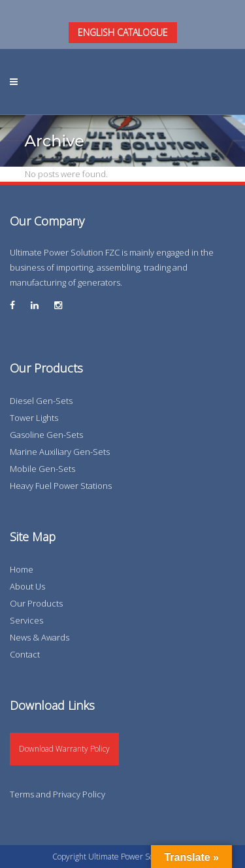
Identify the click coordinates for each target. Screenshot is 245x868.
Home (22, 569)
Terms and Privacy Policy (57, 794)
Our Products (36, 603)
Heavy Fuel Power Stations (61, 486)
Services (26, 620)
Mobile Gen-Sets (42, 469)
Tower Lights (34, 418)
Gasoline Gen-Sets (46, 435)
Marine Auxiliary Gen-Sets (60, 452)
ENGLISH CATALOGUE (123, 32)
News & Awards (40, 637)
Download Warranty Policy (64, 749)
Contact (25, 654)
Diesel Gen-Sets (41, 401)
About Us (27, 586)
